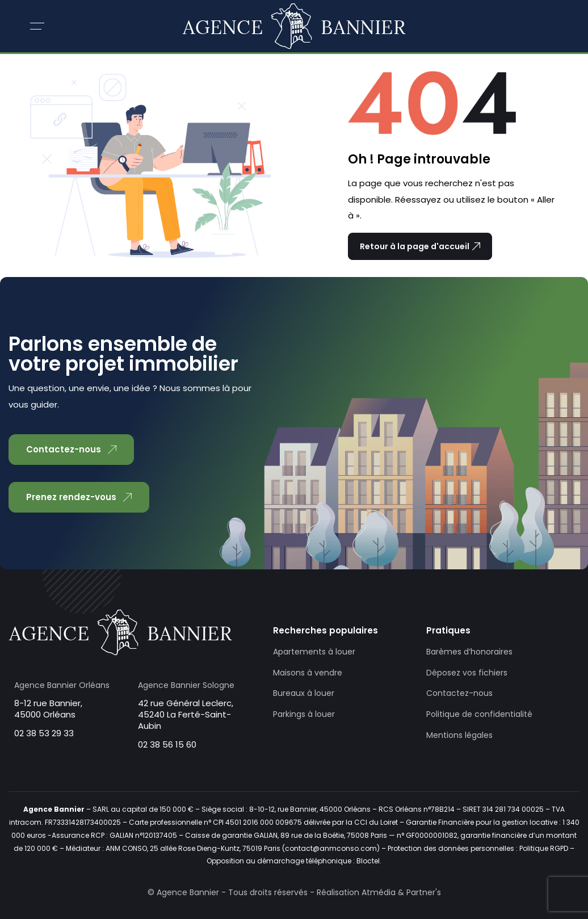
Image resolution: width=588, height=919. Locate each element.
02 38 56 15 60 (167, 744)
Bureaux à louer (304, 693)
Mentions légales (459, 735)
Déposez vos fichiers (467, 673)
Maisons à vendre (308, 673)
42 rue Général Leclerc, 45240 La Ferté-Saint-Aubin (186, 714)
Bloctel (368, 861)
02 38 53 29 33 (44, 733)
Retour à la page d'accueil (420, 246)
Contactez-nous (459, 693)
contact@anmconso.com (331, 848)
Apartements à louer (314, 652)
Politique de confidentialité (479, 714)
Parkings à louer (304, 714)
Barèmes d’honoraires (469, 652)
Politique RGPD (544, 848)
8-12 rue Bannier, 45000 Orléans (48, 709)
